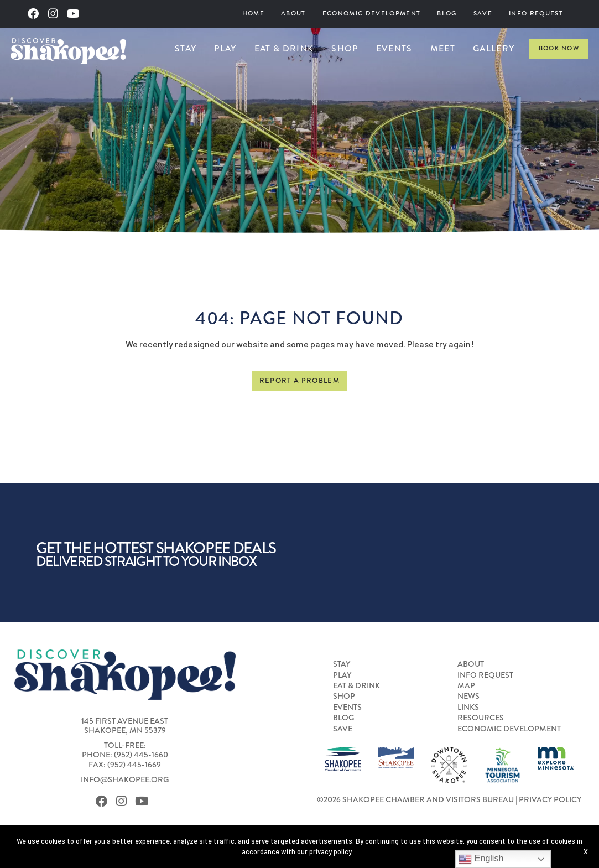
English (481, 859)
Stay (186, 48)
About (293, 14)
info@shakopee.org (125, 780)
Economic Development (372, 14)
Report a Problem (299, 380)
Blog (447, 14)
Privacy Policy (550, 800)
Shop (345, 48)
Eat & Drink (284, 48)
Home (253, 14)
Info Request (536, 14)
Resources (481, 718)
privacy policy (330, 851)
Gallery (494, 48)
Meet (443, 48)
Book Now (559, 48)
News (468, 697)
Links (468, 708)
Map (466, 686)
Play (225, 48)
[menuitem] (253, 14)
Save (483, 14)
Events (394, 48)
